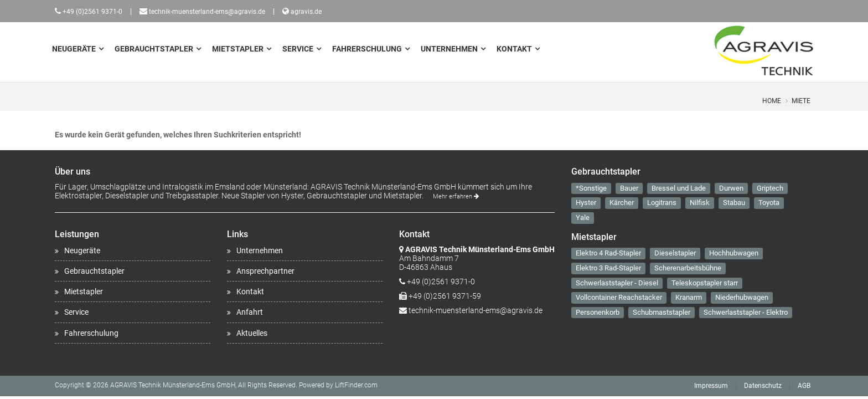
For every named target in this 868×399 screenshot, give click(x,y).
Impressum (711, 386)
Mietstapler (238, 49)
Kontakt (514, 49)
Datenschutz (763, 386)
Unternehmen (449, 49)
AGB (804, 386)
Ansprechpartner (265, 271)
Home (772, 101)
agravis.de (306, 12)
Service (298, 49)
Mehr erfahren (456, 196)
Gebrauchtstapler (154, 49)
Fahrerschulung (367, 49)
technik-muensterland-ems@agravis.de (207, 12)
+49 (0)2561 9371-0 (92, 12)
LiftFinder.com (356, 385)
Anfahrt (250, 312)
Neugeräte (74, 49)
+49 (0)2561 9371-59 (445, 296)
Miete (801, 101)
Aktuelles (252, 333)
